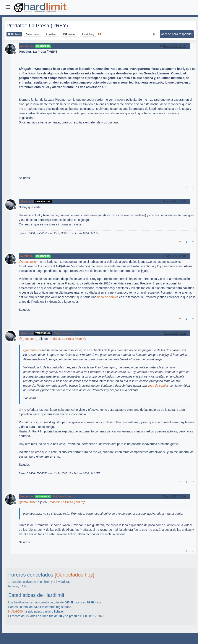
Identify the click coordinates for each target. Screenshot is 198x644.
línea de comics (108, 297)
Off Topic (14, 34)
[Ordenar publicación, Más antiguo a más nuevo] (154, 34)
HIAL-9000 (15, 611)
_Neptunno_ (27, 46)
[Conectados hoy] (74, 575)
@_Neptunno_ (64, 333)
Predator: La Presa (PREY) (67, 339)
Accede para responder (177, 34)
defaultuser (26, 202)
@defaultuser (62, 496)
